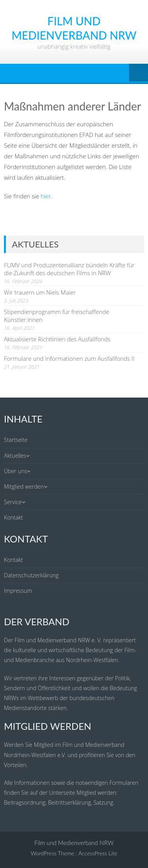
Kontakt (13, 517)
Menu (139, 73)
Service (13, 502)
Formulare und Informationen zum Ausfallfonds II (69, 358)
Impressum (18, 591)
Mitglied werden (24, 486)
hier (46, 196)
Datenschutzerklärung (31, 575)
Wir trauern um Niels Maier (40, 292)
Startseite (16, 440)
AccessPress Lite (98, 853)
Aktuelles (15, 456)
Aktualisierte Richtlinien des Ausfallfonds (57, 339)
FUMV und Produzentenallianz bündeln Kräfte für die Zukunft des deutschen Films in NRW (69, 269)
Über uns (15, 471)
